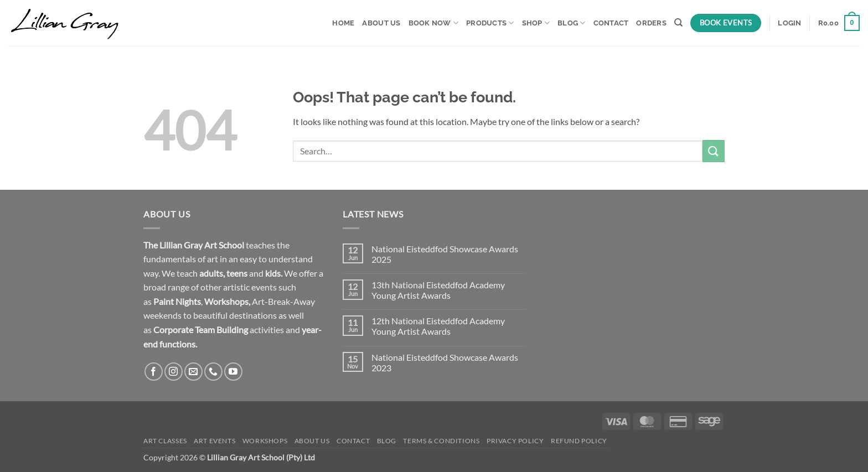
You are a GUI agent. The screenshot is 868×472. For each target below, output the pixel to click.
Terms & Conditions (441, 441)
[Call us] (213, 372)
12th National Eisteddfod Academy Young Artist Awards (438, 326)
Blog (571, 23)
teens (237, 273)
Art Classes (165, 441)
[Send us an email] (193, 372)
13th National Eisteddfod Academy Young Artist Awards (438, 290)
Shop (536, 23)
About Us (381, 23)
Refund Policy (579, 441)
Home (343, 23)
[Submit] (714, 151)
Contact (611, 23)
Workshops (226, 301)
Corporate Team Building (201, 330)
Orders (651, 23)
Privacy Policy (515, 441)
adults (211, 273)
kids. (274, 273)
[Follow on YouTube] (233, 372)
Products (490, 23)
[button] (789, 23)
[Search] (678, 23)
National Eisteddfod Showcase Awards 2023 (445, 362)
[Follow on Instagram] (174, 372)
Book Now (434, 23)
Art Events (215, 441)
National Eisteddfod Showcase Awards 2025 (445, 254)
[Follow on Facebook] (154, 372)
